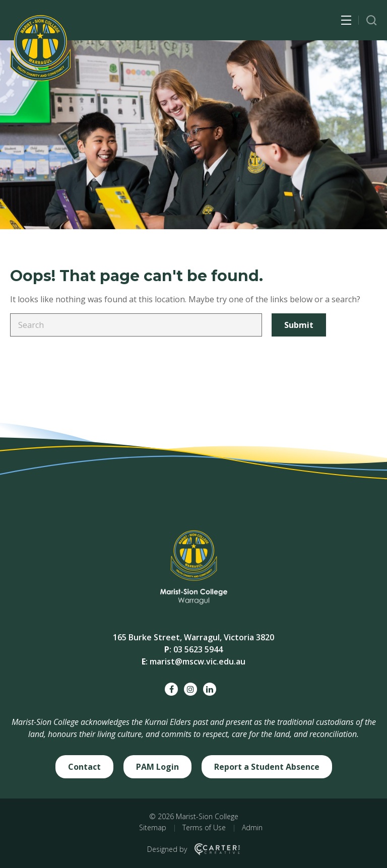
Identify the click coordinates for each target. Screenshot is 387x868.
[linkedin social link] (210, 689)
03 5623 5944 (198, 649)
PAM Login (157, 767)
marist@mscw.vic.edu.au (198, 661)
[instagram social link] (190, 689)
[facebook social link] (171, 689)
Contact (84, 767)
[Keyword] (136, 325)
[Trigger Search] (372, 20)
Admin (252, 827)
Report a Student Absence (267, 767)
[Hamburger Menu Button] (346, 20)
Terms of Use (204, 827)
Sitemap (153, 827)
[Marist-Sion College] (40, 48)
